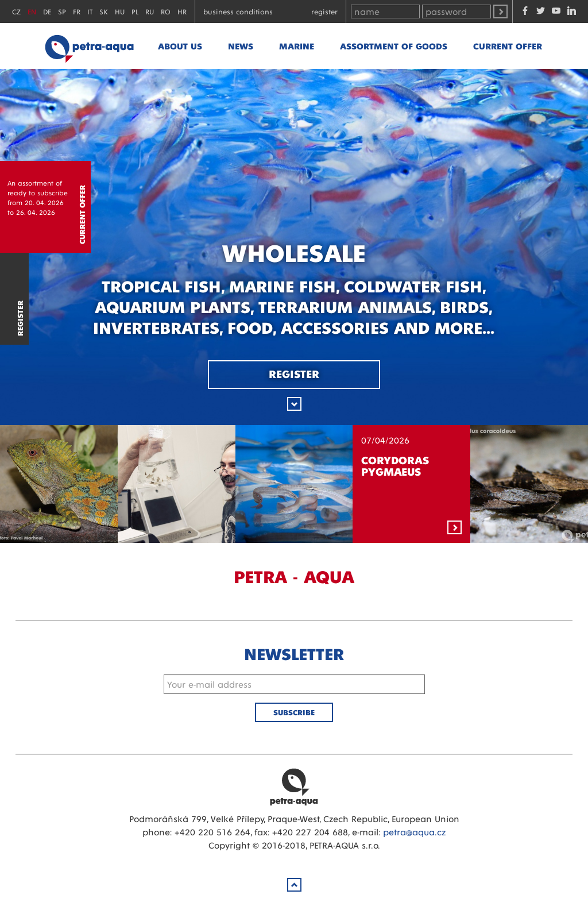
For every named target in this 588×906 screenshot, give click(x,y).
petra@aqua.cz (414, 832)
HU (120, 11)
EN (32, 11)
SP (62, 11)
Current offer (508, 46)
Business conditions (238, 11)
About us (180, 46)
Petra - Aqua (89, 46)
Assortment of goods (394, 46)
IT (90, 11)
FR (77, 11)
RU (150, 11)
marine (297, 46)
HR (182, 11)
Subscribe (294, 712)
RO (166, 11)
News (241, 46)
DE (47, 11)
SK (104, 11)
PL (135, 11)
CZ (16, 11)
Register (324, 11)
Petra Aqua (294, 787)
